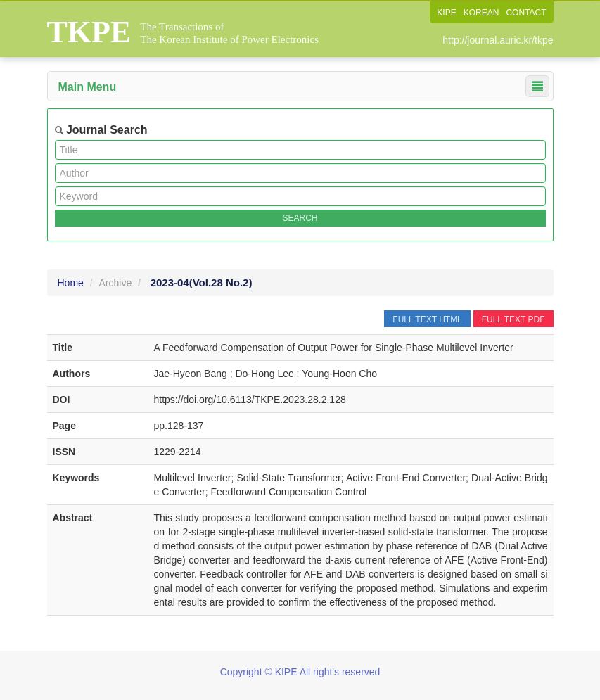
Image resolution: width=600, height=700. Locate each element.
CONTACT (526, 13)
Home (71, 283)
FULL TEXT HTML (427, 319)
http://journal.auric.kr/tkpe (498, 40)
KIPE (446, 13)
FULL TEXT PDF (513, 319)
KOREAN (481, 13)
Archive (116, 283)
